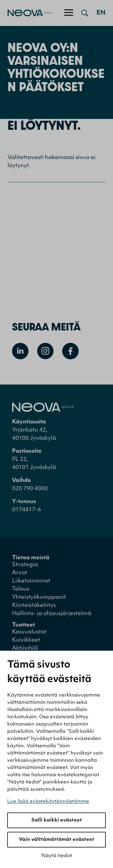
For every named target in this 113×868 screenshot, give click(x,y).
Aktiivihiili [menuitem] (25, 648)
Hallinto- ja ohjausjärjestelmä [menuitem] (52, 614)
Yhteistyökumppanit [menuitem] (39, 597)
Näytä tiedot (57, 856)
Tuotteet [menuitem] (24, 625)
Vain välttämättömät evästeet (57, 840)
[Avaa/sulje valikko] (69, 13)
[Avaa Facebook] (70, 351)
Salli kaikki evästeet (57, 820)
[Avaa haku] (85, 13)
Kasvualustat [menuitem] (29, 632)
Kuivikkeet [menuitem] (26, 640)
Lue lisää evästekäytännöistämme (48, 802)
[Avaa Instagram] (45, 351)
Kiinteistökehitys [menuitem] (34, 606)
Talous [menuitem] (21, 589)
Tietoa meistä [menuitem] (31, 558)
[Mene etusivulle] (26, 13)
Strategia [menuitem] (25, 565)
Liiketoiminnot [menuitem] (31, 581)
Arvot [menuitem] (20, 573)
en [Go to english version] (101, 13)
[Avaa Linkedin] (20, 351)
